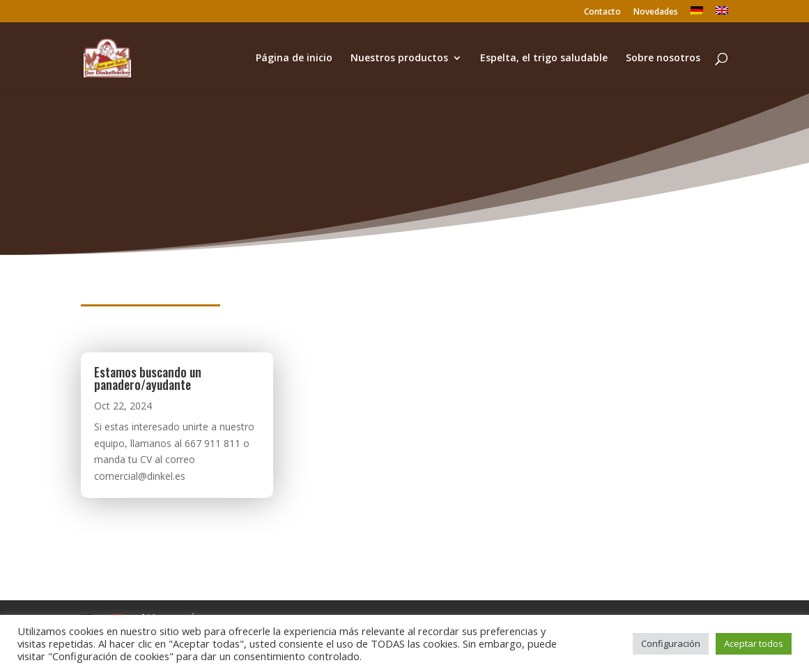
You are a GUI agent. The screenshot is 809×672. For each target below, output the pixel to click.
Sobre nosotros (663, 58)
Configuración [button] (671, 643)
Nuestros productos (399, 58)
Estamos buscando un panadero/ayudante (148, 378)
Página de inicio (294, 58)
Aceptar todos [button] (754, 643)
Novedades (656, 13)
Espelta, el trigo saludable (544, 58)
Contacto (602, 13)
